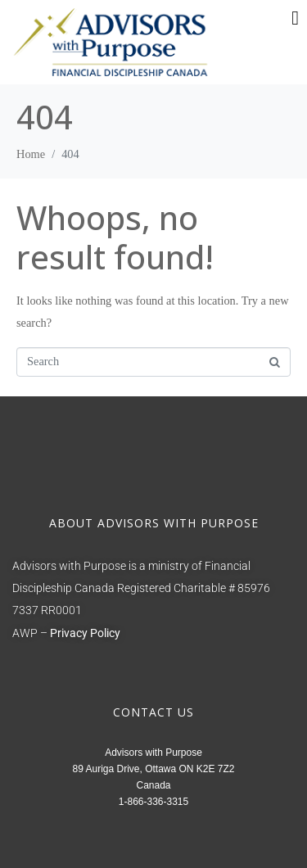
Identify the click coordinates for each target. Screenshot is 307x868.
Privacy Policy (85, 633)
